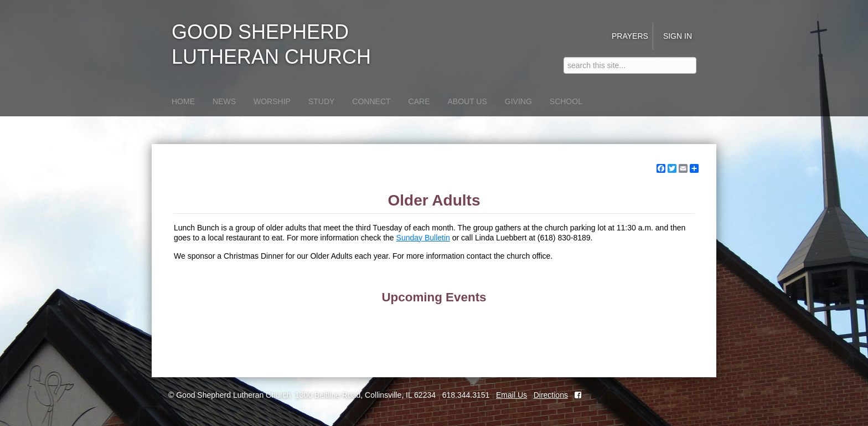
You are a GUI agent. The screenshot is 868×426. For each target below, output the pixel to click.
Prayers (630, 36)
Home (183, 101)
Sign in (678, 36)
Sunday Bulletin (423, 238)
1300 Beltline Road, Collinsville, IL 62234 (365, 395)
